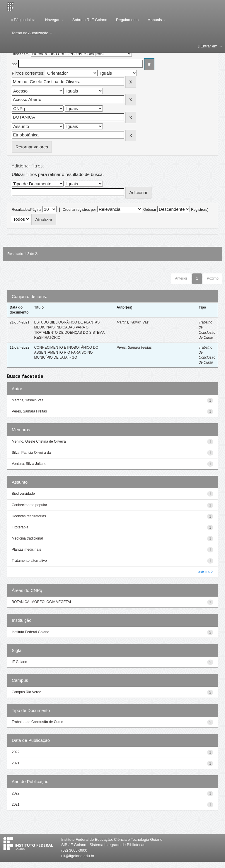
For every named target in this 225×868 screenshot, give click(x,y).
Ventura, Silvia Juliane (29, 464)
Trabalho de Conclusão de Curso (37, 722)
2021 (16, 763)
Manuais (157, 20)
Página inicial (24, 20)
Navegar (54, 20)
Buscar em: (21, 54)
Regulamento (127, 20)
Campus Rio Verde (27, 692)
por (14, 64)
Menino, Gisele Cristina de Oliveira (39, 441)
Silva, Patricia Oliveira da (31, 453)
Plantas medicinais (26, 549)
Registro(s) (200, 210)
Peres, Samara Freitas (134, 347)
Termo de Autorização (32, 33)
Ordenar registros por (79, 210)
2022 (16, 752)
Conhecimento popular (29, 505)
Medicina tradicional (27, 538)
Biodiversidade (23, 494)
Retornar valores (32, 147)
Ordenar (150, 210)
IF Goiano (19, 662)
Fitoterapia (20, 527)
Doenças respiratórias (29, 516)
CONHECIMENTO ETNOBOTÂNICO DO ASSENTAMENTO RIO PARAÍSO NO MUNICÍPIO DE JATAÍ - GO (66, 352)
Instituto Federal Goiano (30, 632)
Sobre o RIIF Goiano (90, 20)
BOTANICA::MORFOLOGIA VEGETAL (42, 602)
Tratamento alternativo (29, 561)
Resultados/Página (27, 210)
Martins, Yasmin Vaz (132, 322)
